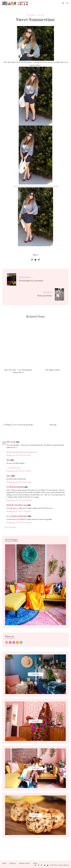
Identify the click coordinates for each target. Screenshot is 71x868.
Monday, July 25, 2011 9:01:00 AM (19, 455)
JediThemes (66, 865)
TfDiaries (56, 865)
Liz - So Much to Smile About (17, 516)
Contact (13, 863)
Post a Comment (10, 527)
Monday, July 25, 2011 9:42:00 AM (19, 482)
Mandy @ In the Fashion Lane (17, 505)
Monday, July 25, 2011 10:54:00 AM (19, 500)
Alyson (9, 476)
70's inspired (31, 15)
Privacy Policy (25, 863)
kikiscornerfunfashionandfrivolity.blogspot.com (22, 452)
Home (4, 863)
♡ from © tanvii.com (14, 468)
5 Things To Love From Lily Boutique (18, 425)
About (35, 863)
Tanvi (8, 460)
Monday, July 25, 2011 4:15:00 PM (19, 511)
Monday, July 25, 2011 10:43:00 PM (19, 523)
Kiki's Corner (11, 442)
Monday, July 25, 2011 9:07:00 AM (19, 471)
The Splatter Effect (53, 370)
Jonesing (53, 425)
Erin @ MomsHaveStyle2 (15, 487)
